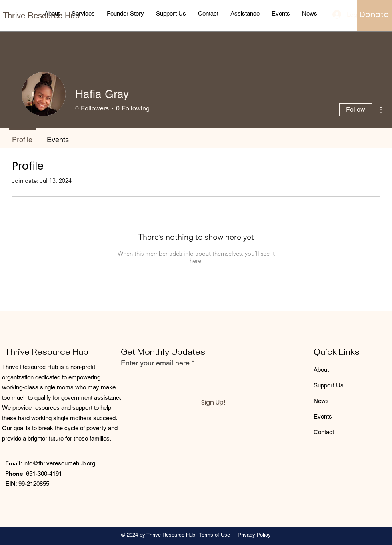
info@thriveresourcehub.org (59, 463)
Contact (324, 432)
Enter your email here (155, 363)
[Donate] (374, 14)
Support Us (329, 385)
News (321, 401)
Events (323, 416)
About (321, 370)
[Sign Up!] (213, 403)
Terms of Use (215, 535)
